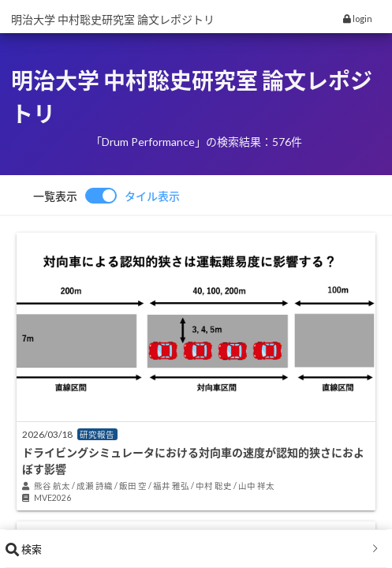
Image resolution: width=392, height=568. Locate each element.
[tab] (196, 549)
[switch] (106, 196)
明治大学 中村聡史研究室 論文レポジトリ (113, 19)
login (358, 19)
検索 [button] (193, 549)
